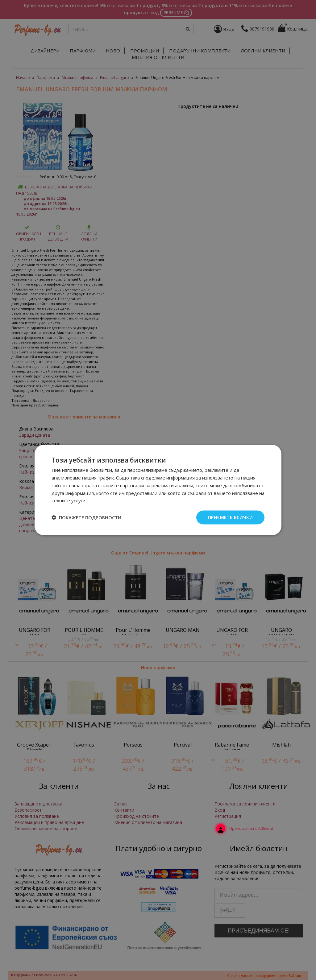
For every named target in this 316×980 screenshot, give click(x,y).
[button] (86, 517)
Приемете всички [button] (230, 517)
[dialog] (158, 490)
